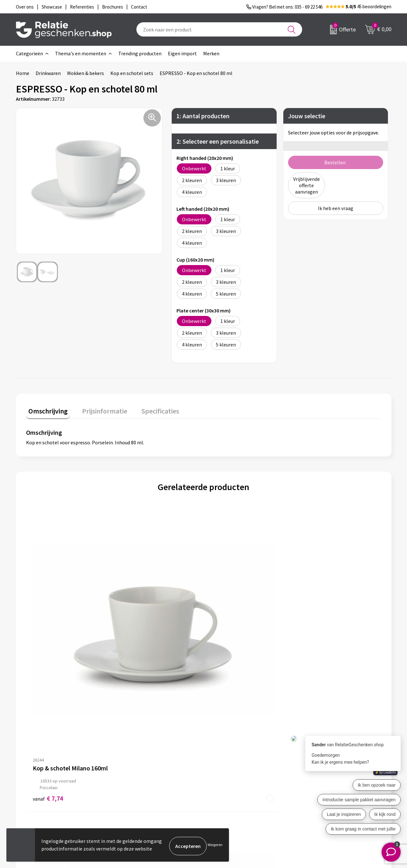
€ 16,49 (316, 629)
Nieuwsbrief (134, 760)
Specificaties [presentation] (148, 408)
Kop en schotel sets (132, 73)
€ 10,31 (227, 629)
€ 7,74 (48, 629)
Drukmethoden (137, 780)
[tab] (46, 410)
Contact (222, 750)
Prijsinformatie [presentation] (98, 408)
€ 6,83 (137, 629)
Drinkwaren (48, 73)
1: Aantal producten (203, 116)
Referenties (226, 780)
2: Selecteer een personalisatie (218, 141)
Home (23, 73)
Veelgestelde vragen (143, 770)
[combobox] (219, 29)
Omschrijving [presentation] (46, 408)
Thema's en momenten (81, 53)
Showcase (224, 760)
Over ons (130, 750)
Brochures (224, 770)
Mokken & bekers (86, 73)
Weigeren (215, 846)
